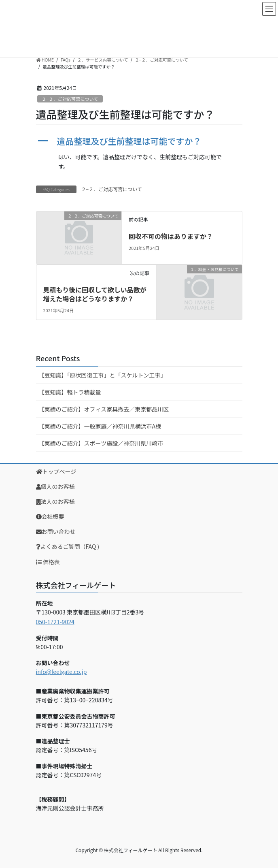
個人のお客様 (55, 486)
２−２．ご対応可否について (70, 99)
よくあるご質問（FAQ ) (68, 546)
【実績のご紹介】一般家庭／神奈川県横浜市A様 (100, 426)
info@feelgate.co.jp (62, 672)
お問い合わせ (56, 531)
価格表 (48, 562)
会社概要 (50, 516)
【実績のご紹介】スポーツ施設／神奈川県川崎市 (101, 443)
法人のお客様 (55, 501)
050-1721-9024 (55, 622)
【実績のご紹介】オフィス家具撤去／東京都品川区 (104, 409)
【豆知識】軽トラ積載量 (70, 392)
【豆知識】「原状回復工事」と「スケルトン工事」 (103, 375)
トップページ (56, 471)
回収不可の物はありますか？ (171, 236)
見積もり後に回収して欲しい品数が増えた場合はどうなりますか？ (95, 294)
